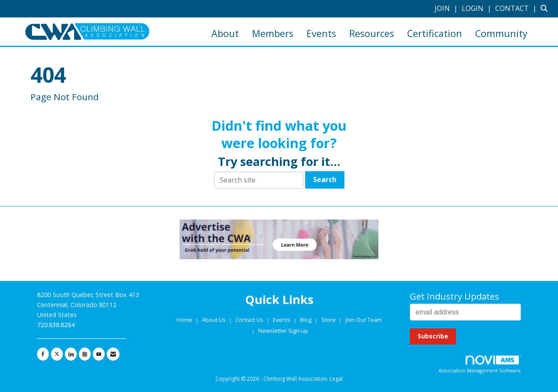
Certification (435, 33)
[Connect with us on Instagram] (85, 354)
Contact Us (250, 320)
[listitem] (447, 8)
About (225, 33)
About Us (214, 320)
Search (325, 179)
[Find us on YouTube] (99, 354)
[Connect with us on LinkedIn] (71, 354)
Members (273, 33)
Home (185, 320)
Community (501, 33)
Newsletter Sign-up (283, 331)
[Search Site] (546, 8)
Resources (372, 33)
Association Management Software (480, 365)
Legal (336, 379)
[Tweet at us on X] (57, 354)
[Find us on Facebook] (43, 354)
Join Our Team (364, 320)
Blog (306, 320)
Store (329, 320)
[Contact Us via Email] (113, 354)
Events (321, 33)
